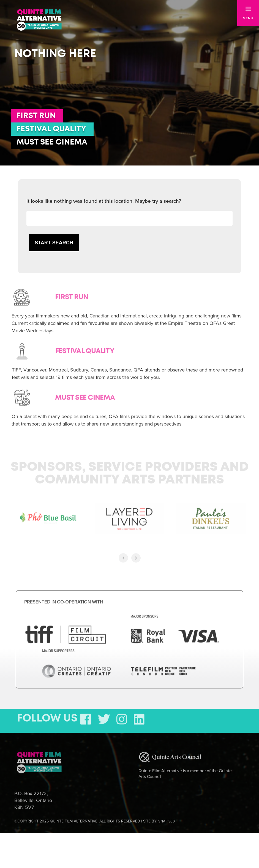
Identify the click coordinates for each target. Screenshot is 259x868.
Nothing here (55, 54)
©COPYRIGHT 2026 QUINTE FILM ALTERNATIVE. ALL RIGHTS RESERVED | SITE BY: (95, 820)
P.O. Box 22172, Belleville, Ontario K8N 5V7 (33, 798)
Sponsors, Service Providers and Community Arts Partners (130, 472)
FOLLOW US (47, 717)
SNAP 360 (167, 820)
